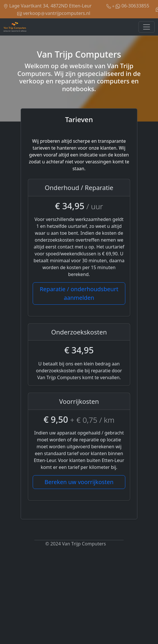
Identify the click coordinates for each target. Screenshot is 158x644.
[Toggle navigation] (147, 27)
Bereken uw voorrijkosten (79, 482)
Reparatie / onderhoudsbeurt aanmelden (79, 293)
